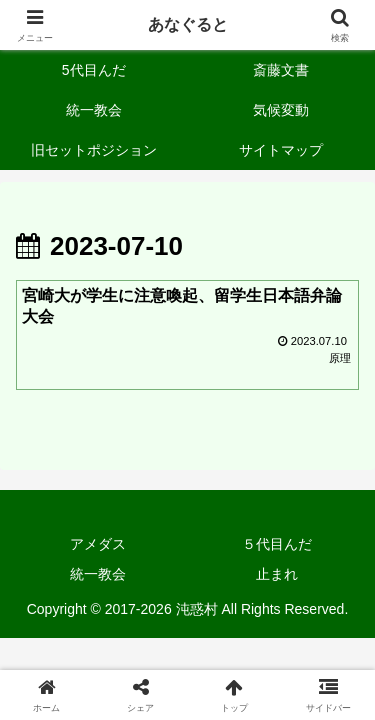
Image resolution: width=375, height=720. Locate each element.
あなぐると (188, 24)
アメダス (98, 544)
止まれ (277, 574)
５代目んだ (277, 544)
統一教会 (98, 574)
